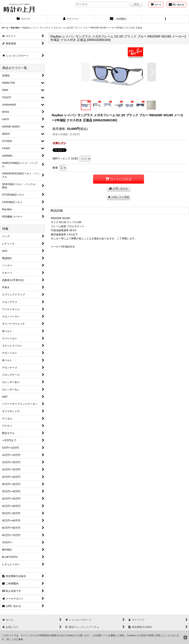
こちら (19, 639)
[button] (166, 19)
